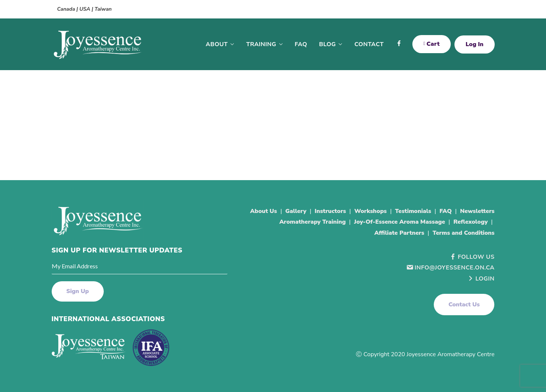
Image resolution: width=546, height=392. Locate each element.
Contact (369, 44)
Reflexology (471, 222)
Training (261, 44)
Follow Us (472, 257)
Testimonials (413, 211)
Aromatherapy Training (313, 222)
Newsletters (477, 211)
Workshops (371, 211)
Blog (327, 44)
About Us (264, 211)
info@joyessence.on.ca (450, 268)
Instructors (330, 211)
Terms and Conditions (464, 233)
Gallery (296, 211)
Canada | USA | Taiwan (85, 9)
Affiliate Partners (399, 233)
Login (481, 279)
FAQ (301, 44)
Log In (474, 44)
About (217, 44)
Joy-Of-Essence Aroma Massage (400, 222)
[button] (464, 305)
